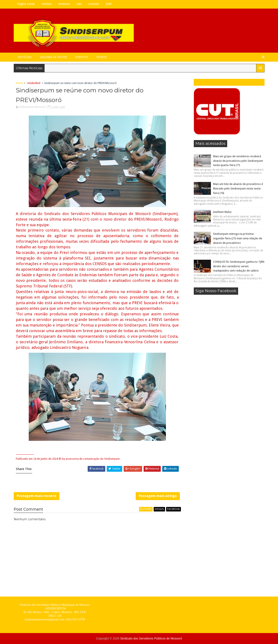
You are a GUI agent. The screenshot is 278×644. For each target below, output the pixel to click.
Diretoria (64, 4)
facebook (174, 509)
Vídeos (102, 57)
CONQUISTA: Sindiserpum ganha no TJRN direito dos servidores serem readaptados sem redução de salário (239, 266)
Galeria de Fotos (53, 57)
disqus (159, 509)
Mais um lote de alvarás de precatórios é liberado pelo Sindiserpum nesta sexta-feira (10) (238, 188)
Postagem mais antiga (158, 496)
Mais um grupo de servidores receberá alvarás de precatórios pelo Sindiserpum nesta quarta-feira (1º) (238, 161)
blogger (146, 509)
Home (20, 83)
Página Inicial (26, 4)
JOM (109, 4)
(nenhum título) (222, 212)
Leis (79, 4)
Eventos (82, 57)
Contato (94, 4)
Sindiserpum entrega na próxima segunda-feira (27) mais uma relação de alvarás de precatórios (238, 238)
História (46, 4)
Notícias (25, 57)
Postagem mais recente (37, 496)
